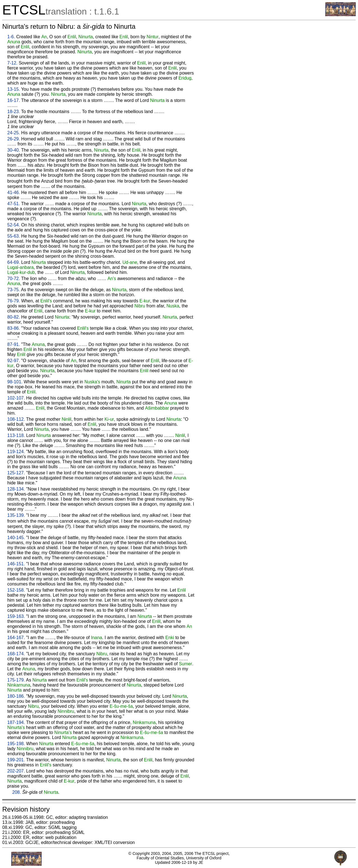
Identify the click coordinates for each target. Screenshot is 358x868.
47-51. (14, 204)
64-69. (14, 262)
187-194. (16, 722)
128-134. (16, 489)
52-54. (14, 225)
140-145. (16, 538)
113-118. (16, 435)
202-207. (16, 771)
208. (17, 792)
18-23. (14, 112)
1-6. (11, 37)
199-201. (16, 760)
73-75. (14, 290)
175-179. (16, 680)
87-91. (14, 344)
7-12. (12, 63)
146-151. (16, 564)
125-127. (16, 473)
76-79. (14, 301)
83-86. (14, 328)
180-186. (16, 696)
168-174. (16, 654)
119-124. (16, 452)
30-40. (14, 150)
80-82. (14, 317)
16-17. (14, 100)
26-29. (14, 139)
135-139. (16, 515)
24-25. (14, 133)
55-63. (14, 236)
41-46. (14, 193)
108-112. (16, 419)
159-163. (16, 616)
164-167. (16, 638)
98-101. (15, 382)
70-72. (14, 278)
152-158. (16, 590)
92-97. (14, 361)
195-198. (16, 744)
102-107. (16, 398)
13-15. (14, 89)
